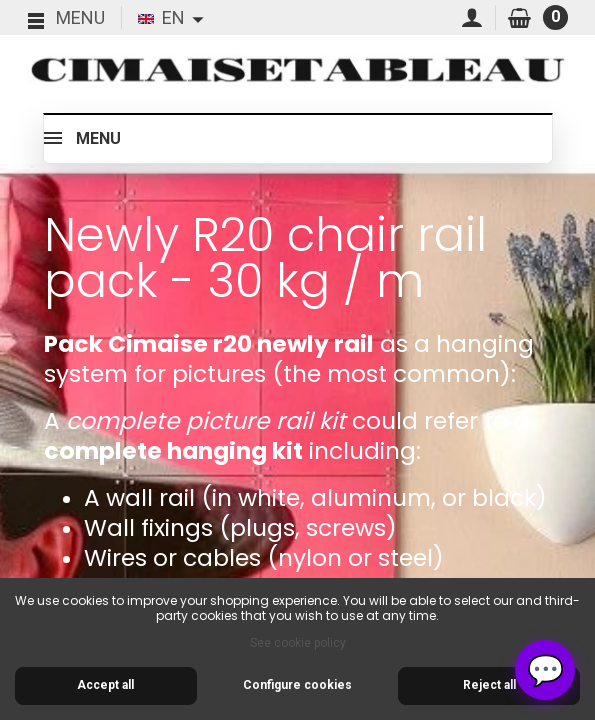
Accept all (105, 685)
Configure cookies (297, 685)
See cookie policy (298, 643)
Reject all (489, 685)
